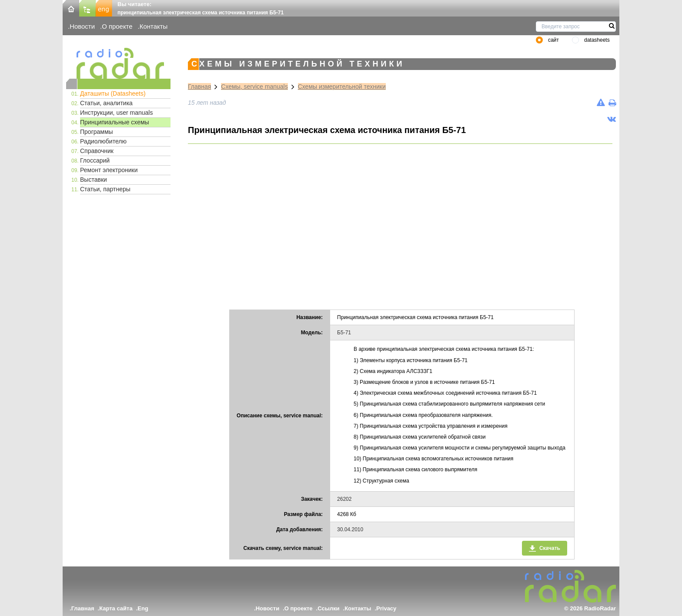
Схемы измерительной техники (342, 87)
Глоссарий (95, 160)
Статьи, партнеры (105, 189)
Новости (82, 26)
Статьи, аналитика (106, 103)
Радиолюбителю (103, 141)
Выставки (94, 180)
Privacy (386, 608)
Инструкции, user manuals (116, 113)
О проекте (117, 26)
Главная (199, 87)
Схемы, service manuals (254, 87)
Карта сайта (116, 608)
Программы (97, 132)
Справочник (97, 151)
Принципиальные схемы (115, 122)
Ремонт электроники (109, 170)
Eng (143, 608)
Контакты (154, 26)
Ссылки (328, 608)
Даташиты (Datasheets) (113, 93)
